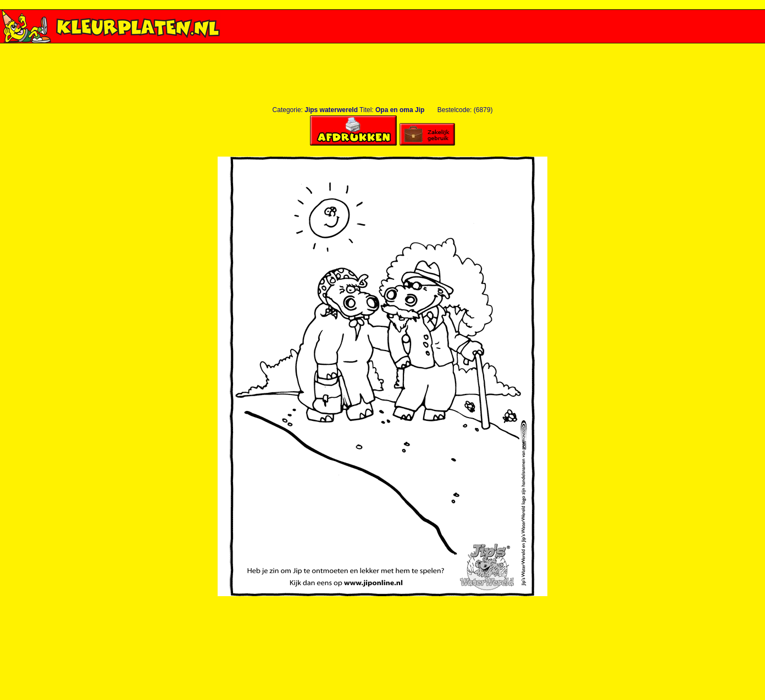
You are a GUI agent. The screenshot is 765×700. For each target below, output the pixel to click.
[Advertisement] (382, 48)
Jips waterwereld (331, 110)
